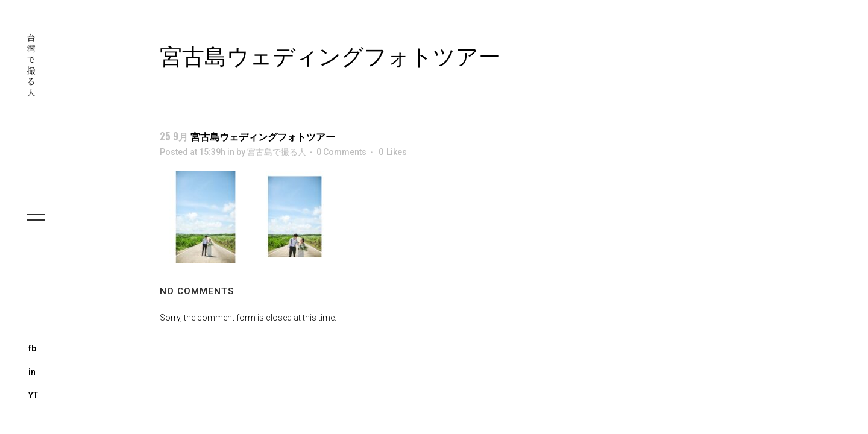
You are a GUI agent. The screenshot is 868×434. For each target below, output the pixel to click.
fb (32, 348)
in (32, 372)
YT (33, 395)
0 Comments (341, 152)
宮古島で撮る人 (277, 152)
